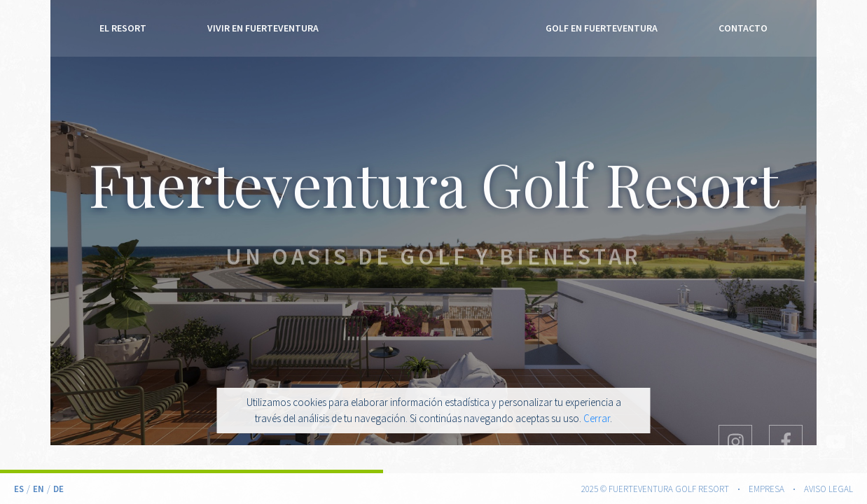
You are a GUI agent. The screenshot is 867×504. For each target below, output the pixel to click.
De (58, 489)
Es (19, 489)
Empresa (767, 489)
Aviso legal (828, 489)
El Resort (123, 30)
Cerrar (597, 418)
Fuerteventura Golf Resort (434, 30)
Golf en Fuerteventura (602, 30)
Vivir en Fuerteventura (263, 30)
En (39, 489)
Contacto (743, 30)
